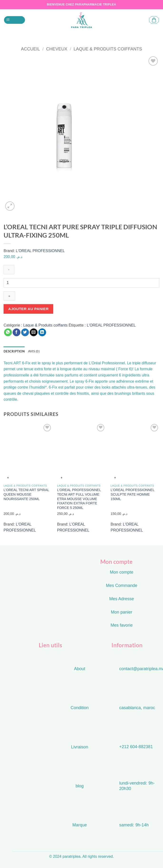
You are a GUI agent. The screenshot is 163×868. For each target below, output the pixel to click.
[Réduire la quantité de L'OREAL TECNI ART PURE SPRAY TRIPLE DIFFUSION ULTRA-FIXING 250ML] (9, 270)
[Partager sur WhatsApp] (8, 332)
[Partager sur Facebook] (17, 332)
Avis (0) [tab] (34, 351)
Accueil (30, 49)
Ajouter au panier (29, 309)
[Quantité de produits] (81, 283)
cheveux (57, 49)
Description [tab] (14, 351)
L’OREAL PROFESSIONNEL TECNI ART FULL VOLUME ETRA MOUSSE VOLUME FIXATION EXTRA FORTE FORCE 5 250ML (79, 499)
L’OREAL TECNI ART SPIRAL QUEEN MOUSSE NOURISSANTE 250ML (26, 494)
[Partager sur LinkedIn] (42, 332)
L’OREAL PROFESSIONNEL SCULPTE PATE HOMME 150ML (132, 494)
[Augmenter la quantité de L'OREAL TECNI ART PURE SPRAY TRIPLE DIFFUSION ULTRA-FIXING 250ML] (9, 296)
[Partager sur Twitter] (25, 332)
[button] (14, 20)
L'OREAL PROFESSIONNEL (40, 251)
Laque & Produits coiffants (108, 49)
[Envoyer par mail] (34, 332)
